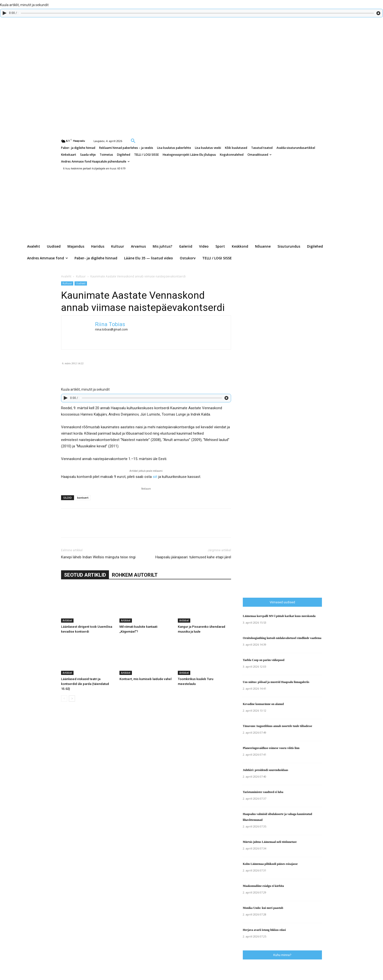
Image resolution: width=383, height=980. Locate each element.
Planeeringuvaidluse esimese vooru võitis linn (271, 748)
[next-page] (72, 699)
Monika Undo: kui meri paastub (263, 908)
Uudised (81, 283)
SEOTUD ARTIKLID (85, 575)
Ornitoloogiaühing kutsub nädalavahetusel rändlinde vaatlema (282, 638)
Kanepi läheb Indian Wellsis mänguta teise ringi (98, 557)
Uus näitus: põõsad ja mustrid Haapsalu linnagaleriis (276, 682)
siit (155, 477)
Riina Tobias (110, 324)
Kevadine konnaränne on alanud (263, 704)
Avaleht (66, 276)
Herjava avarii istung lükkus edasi (264, 930)
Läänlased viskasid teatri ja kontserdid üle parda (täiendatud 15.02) (85, 684)
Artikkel (67, 620)
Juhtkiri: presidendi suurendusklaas (266, 770)
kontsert (83, 498)
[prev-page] (64, 699)
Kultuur (81, 276)
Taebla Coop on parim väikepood (264, 660)
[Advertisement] (313, 492)
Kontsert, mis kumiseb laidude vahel (145, 679)
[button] (133, 141)
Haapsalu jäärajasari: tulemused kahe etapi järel (193, 557)
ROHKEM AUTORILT (135, 575)
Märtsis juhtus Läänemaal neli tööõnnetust (270, 842)
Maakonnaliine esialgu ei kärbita (263, 886)
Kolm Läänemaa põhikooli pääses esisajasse (270, 864)
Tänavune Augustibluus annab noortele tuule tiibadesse (277, 726)
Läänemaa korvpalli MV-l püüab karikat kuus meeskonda (279, 616)
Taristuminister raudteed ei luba (263, 792)
